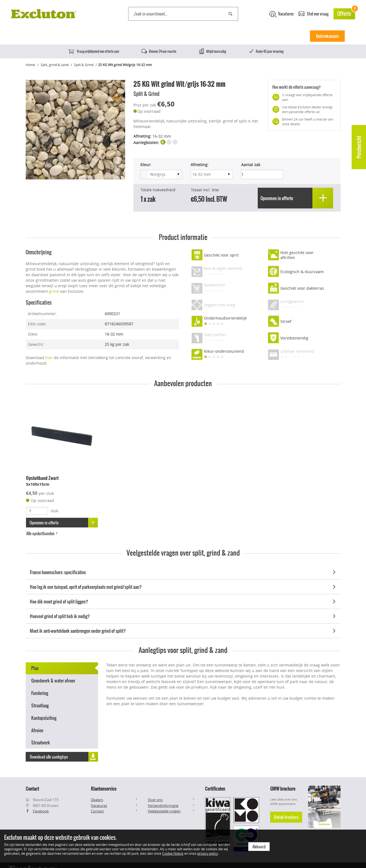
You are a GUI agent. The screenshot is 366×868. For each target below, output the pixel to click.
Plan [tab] (35, 668)
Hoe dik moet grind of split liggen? (184, 601)
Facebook (41, 811)
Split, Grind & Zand (258, 36)
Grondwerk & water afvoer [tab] (53, 680)
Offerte (346, 13)
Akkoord (259, 847)
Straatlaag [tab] (40, 705)
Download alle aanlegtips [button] (64, 756)
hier (49, 357)
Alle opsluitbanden (43, 533)
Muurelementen (217, 36)
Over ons (155, 800)
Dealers (97, 800)
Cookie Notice (173, 853)
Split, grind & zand (55, 65)
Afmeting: (200, 165)
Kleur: (146, 165)
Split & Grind (84, 65)
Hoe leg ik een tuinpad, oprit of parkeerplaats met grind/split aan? (184, 586)
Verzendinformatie (163, 806)
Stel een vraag (314, 13)
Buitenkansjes (327, 36)
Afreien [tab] (37, 730)
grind (54, 291)
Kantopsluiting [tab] (44, 717)
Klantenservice (104, 789)
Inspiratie (293, 36)
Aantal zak (251, 165)
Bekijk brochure (286, 817)
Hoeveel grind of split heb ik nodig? (184, 615)
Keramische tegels (95, 36)
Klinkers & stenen (179, 36)
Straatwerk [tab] (41, 742)
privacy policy (208, 853)
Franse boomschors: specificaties (184, 571)
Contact (97, 811)
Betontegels (59, 36)
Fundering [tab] (40, 692)
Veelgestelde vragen (164, 811)
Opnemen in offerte (64, 522)
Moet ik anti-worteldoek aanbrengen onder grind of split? (184, 630)
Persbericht (359, 147)
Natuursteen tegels (137, 36)
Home (32, 36)
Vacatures (281, 14)
